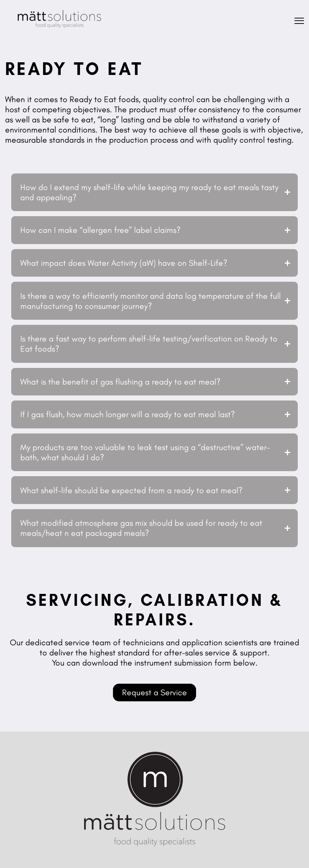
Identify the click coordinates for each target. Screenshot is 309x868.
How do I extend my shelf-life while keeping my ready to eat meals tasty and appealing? (149, 192)
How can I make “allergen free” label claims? (101, 230)
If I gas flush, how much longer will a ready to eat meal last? (128, 414)
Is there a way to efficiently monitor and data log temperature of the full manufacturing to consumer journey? (151, 301)
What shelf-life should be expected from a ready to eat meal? (131, 490)
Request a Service (154, 692)
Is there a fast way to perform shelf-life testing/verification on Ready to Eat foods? (149, 344)
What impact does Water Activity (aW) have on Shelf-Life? (124, 263)
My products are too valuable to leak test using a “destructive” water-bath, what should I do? (145, 452)
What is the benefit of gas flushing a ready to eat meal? (120, 382)
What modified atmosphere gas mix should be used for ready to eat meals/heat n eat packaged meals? (141, 528)
